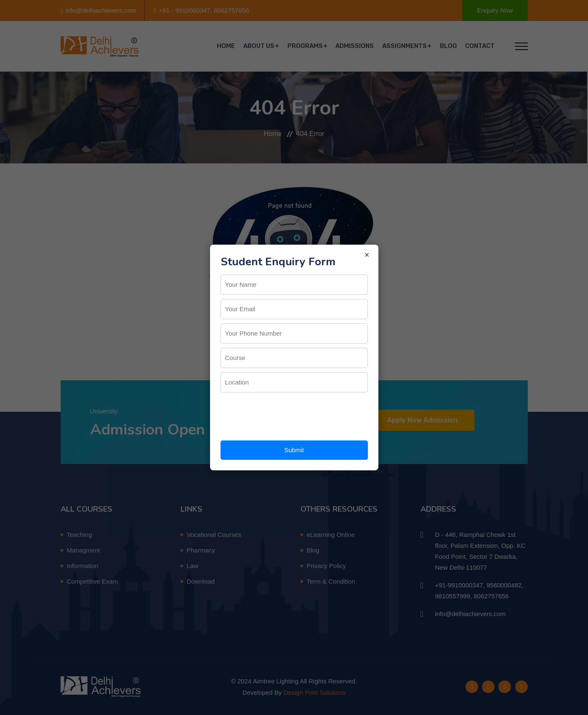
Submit (294, 450)
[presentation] (285, 413)
